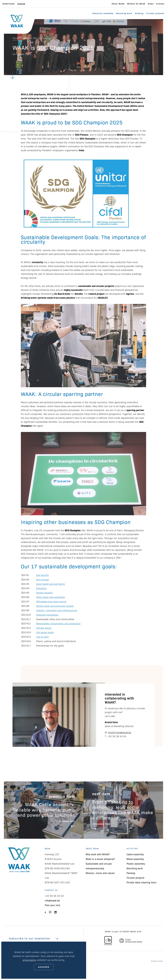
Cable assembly (135, 854)
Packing (139, 13)
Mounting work (124, 13)
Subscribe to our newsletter (34, 938)
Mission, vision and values (100, 873)
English (21, 4)
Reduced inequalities (47, 615)
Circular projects (155, 13)
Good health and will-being (50, 584)
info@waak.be (52, 900)
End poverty (42, 575)
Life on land (42, 637)
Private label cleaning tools (141, 882)
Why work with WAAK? (98, 854)
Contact (160, 4)
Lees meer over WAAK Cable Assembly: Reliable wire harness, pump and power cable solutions (44, 810)
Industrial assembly (103, 13)
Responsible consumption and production (58, 623)
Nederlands (9, 4)
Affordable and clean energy (51, 601)
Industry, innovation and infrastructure (57, 610)
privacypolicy (29, 960)
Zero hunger (43, 579)
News (151, 4)
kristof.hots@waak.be (120, 732)
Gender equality (44, 593)
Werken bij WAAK (136, 4)
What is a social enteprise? (100, 859)
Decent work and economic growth (55, 606)
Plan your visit (52, 905)
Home (16, 38)
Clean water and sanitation (51, 597)
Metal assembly (135, 859)
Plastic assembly (136, 864)
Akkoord (44, 967)
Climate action (44, 628)
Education (41, 588)
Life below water (45, 632)
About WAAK (118, 4)
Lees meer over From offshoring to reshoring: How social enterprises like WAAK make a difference (123, 810)
